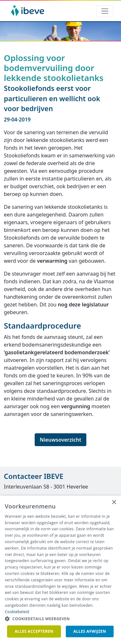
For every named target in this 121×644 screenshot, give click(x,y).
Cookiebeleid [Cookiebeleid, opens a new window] (17, 612)
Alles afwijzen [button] (90, 631)
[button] (60, 619)
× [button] (114, 503)
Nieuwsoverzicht (61, 440)
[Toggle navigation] (105, 11)
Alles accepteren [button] (34, 631)
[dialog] (60, 570)
